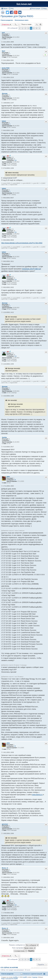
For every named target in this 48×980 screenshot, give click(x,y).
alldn (8, 477)
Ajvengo (5, 93)
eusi (3, 33)
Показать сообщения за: (24, 945)
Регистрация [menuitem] (36, 9)
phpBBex (16, 977)
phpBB (25, 977)
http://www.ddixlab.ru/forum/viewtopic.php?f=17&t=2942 (22, 243)
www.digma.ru (37, 795)
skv (8, 156)
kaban (4, 121)
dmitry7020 (6, 68)
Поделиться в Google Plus (16, 12)
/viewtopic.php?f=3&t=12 (31, 269)
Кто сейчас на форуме (9, 968)
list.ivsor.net (24, 4)
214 (15, 160)
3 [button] (28, 28)
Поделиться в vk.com (20, 12)
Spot (3, 51)
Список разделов (7, 974)
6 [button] (37, 28)
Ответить (6, 24)
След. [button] (39, 28)
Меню (6, 9)
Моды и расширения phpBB (9, 979)
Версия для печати (3, 12)
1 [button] (22, 28)
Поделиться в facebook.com (12, 12)
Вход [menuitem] (45, 9)
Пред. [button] (20, 28)
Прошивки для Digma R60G (17, 16)
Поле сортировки (24, 948)
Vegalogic (35, 977)
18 (15, 480)
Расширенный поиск (41, 24)
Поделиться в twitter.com (8, 12)
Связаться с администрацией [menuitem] (33, 974)
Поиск (37, 24)
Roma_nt (5, 868)
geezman (5, 824)
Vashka (4, 437)
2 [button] (25, 28)
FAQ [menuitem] (12, 9)
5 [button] (34, 28)
